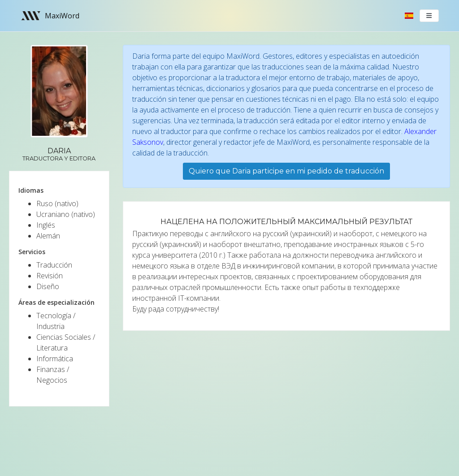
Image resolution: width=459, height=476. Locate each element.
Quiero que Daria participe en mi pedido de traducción (286, 171)
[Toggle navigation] (429, 16)
